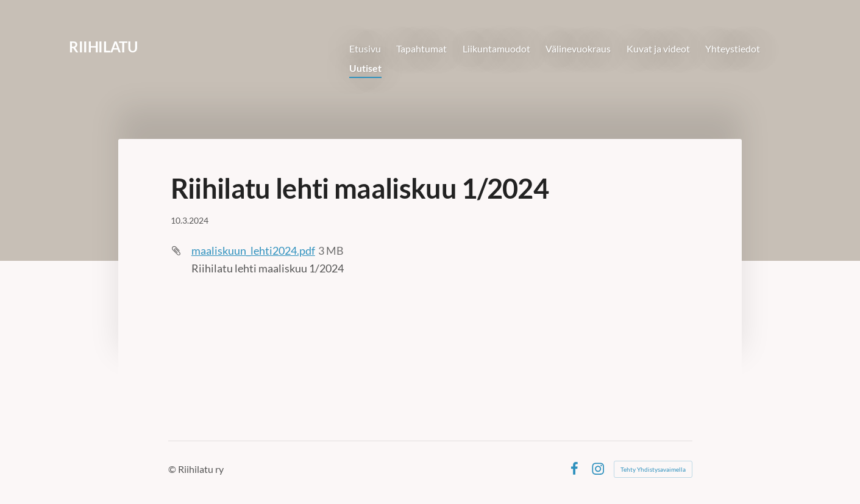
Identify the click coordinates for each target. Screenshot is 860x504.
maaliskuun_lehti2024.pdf (253, 250)
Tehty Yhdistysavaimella (653, 469)
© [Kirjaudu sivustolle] (173, 469)
